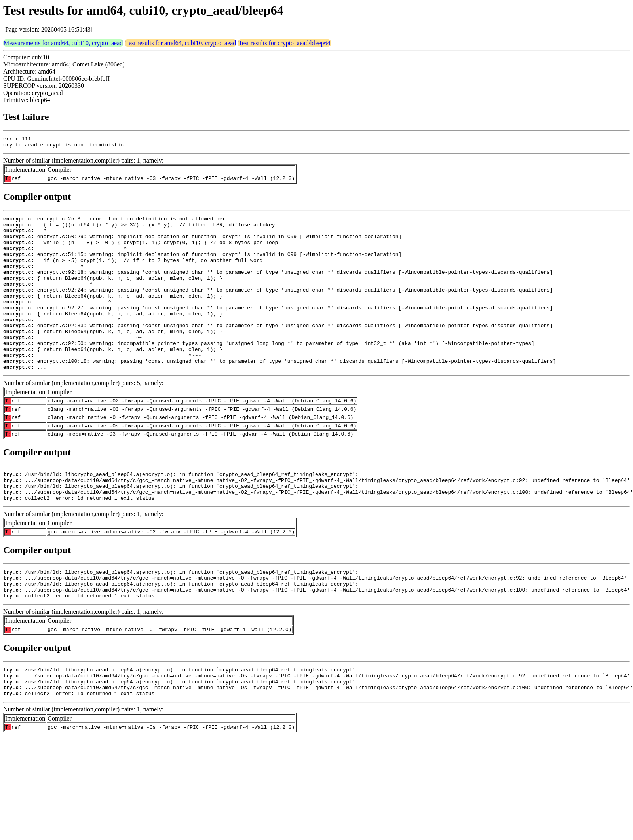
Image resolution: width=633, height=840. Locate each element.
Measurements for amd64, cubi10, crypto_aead (63, 43)
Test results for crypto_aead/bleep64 (284, 43)
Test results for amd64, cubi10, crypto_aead (181, 43)
